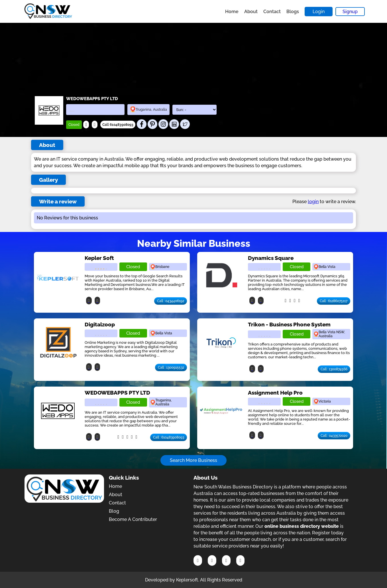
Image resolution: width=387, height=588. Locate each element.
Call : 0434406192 (171, 301)
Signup (350, 12)
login (313, 202)
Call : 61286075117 (334, 301)
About (251, 12)
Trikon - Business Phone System (289, 324)
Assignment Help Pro (275, 393)
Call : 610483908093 (169, 437)
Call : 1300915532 (171, 367)
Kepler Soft (99, 258)
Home (232, 12)
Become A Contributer (133, 519)
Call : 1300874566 (334, 369)
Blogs (293, 12)
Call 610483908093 (118, 125)
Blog (114, 511)
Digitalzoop (100, 324)
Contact (272, 12)
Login (319, 12)
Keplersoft (187, 580)
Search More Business (193, 460)
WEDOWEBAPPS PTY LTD (117, 393)
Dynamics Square (271, 258)
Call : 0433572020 (334, 436)
